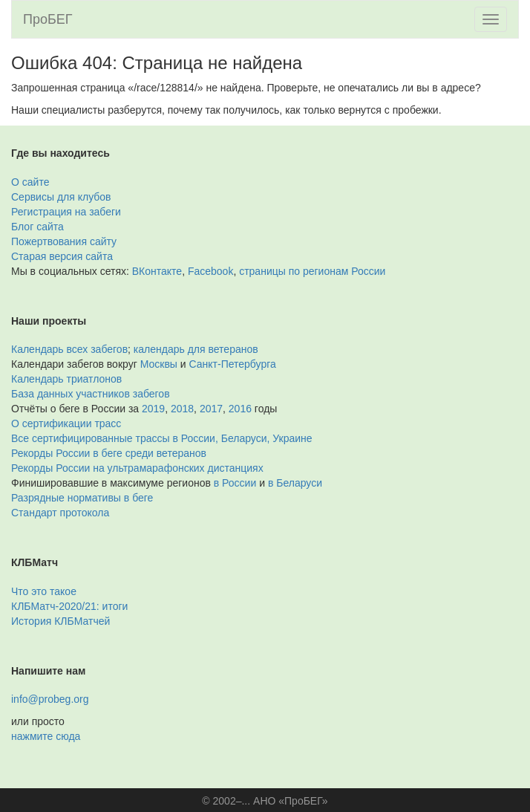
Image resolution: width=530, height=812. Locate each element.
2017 (211, 409)
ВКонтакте (157, 271)
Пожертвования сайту (64, 241)
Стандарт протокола (60, 513)
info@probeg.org (50, 699)
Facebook (210, 271)
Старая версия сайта (62, 256)
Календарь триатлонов (66, 379)
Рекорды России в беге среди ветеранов (109, 453)
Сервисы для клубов (61, 197)
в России (235, 483)
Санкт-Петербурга (233, 364)
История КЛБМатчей (60, 621)
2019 (153, 409)
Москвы (159, 364)
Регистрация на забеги (66, 212)
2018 (182, 409)
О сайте (30, 182)
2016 (240, 409)
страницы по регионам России (312, 271)
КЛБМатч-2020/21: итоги (69, 606)
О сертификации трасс (66, 423)
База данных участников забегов (91, 394)
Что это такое (44, 591)
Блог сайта (37, 227)
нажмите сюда (46, 736)
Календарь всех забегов (69, 349)
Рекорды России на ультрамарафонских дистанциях (137, 468)
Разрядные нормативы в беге (82, 498)
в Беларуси (295, 483)
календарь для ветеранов (196, 349)
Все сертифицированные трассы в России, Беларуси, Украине (162, 438)
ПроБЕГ (48, 19)
